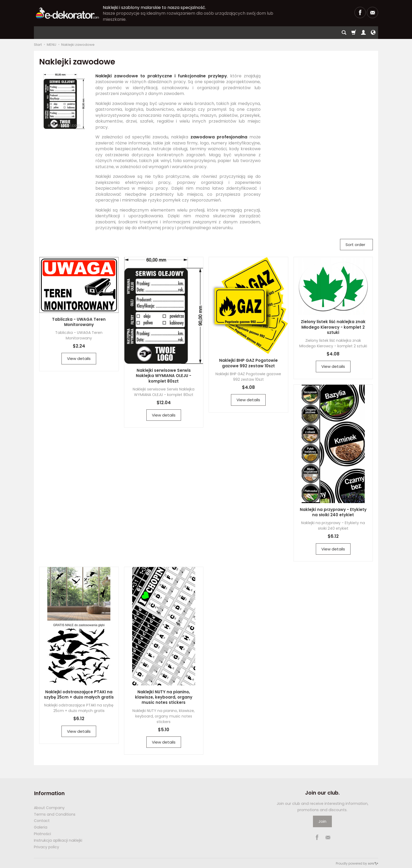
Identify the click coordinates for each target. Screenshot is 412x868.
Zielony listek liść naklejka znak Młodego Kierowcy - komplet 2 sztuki (333, 327)
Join (322, 821)
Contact (42, 820)
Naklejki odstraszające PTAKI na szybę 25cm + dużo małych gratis (79, 694)
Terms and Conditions (55, 814)
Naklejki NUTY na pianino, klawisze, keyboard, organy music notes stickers (164, 697)
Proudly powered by (357, 863)
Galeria (41, 826)
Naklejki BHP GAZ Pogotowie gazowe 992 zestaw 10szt (248, 363)
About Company (49, 807)
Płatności (42, 833)
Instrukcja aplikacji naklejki (58, 840)
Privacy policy (47, 846)
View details (79, 358)
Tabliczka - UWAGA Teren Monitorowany (79, 322)
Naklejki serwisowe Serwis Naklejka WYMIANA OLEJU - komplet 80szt (164, 376)
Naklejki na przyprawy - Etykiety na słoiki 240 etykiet (333, 512)
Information (49, 793)
